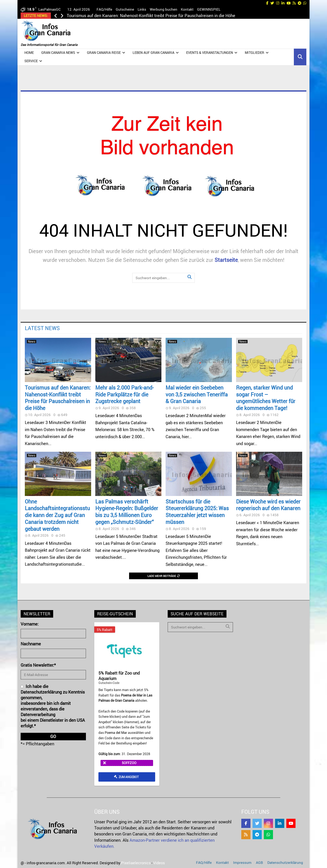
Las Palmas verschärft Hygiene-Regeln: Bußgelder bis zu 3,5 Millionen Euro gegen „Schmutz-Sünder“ (127, 512)
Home (29, 53)
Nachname (31, 644)
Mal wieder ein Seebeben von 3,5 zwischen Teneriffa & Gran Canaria (197, 394)
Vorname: (30, 624)
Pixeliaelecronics (136, 863)
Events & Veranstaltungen (210, 53)
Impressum (242, 862)
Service (31, 61)
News (32, 342)
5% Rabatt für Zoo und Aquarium (119, 676)
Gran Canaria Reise (104, 53)
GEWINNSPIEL (209, 9)
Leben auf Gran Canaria (153, 53)
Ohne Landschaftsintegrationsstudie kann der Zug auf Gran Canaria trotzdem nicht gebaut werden (57, 515)
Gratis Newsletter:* (38, 665)
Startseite (226, 260)
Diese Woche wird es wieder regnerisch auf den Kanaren (268, 505)
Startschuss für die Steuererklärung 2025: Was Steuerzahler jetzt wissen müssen (197, 512)
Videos (159, 863)
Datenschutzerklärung (285, 862)
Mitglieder (255, 53)
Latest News (42, 328)
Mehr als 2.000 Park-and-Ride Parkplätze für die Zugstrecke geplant (125, 394)
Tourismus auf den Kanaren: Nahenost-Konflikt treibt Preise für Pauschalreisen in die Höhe (151, 16)
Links (142, 9)
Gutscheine (125, 9)
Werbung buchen (163, 9)
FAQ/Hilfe (104, 9)
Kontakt (187, 9)
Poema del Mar (116, 733)
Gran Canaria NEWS (58, 53)
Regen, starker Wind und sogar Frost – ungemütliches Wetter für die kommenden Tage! (266, 398)
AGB (259, 862)
